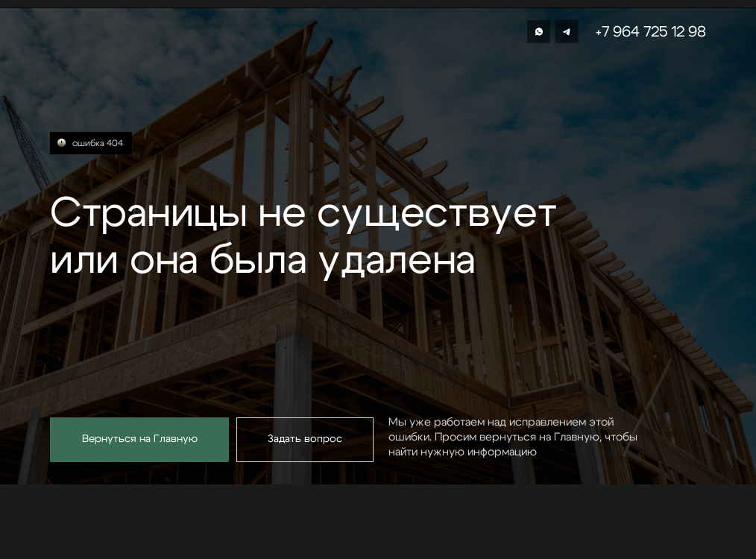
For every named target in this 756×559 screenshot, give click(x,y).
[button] (305, 440)
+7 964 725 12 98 (651, 32)
